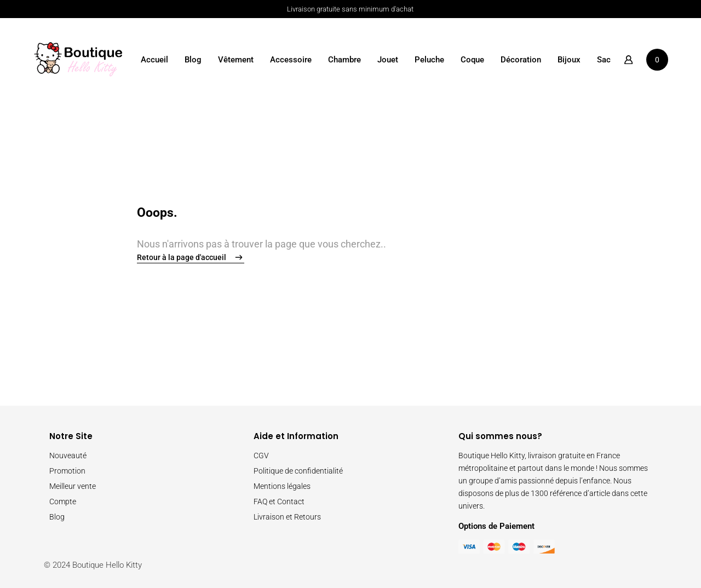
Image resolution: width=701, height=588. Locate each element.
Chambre (344, 60)
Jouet (388, 60)
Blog (193, 60)
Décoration (521, 60)
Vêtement (236, 60)
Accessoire (291, 60)
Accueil (154, 60)
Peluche (429, 60)
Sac (604, 60)
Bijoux (569, 60)
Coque (472, 60)
